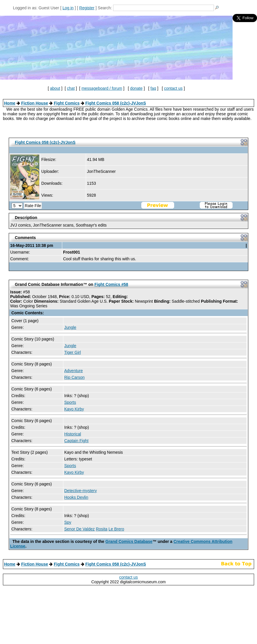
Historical (73, 434)
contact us (173, 88)
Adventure (74, 371)
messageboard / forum (102, 88)
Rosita (102, 529)
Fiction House (35, 103)
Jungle (70, 327)
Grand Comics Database (129, 541)
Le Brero (116, 529)
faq (153, 88)
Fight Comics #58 (111, 284)
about (55, 88)
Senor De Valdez (80, 529)
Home (10, 103)
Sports (70, 402)
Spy (68, 522)
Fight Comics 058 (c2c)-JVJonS (116, 103)
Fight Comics (67, 103)
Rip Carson (74, 377)
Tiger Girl (73, 352)
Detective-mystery (81, 491)
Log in (68, 8)
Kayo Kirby (74, 409)
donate (136, 88)
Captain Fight (76, 441)
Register (87, 8)
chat (71, 88)
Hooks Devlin (76, 497)
